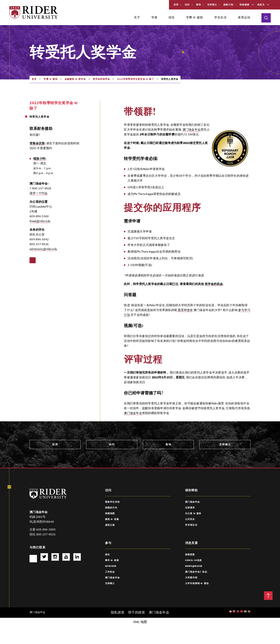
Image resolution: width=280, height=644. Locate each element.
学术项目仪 (191, 525)
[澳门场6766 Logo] (48, 494)
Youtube (66, 557)
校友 (108, 555)
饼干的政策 (137, 613)
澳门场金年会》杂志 (196, 572)
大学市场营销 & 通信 (197, 584)
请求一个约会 (39, 193)
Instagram (55, 557)
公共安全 (190, 519)
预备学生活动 (113, 502)
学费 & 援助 (51, 79)
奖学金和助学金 (101, 79)
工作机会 (110, 572)
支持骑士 (212, 5)
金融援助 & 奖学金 (75, 79)
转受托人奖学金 (39, 117)
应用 (176, 5)
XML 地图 (140, 622)
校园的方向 (111, 508)
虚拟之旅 (110, 525)
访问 (187, 5)
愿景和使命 (185, 310)
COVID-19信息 (194, 560)
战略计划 (228, 5)
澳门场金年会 (192, 130)
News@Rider (194, 566)
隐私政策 (118, 613)
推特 (44, 557)
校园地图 (110, 514)
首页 (34, 79)
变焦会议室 (37, 144)
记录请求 (190, 508)
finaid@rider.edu (40, 221)
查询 (199, 5)
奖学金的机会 (214, 284)
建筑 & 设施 (112, 519)
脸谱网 (33, 260)
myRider (111, 566)
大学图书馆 (191, 578)
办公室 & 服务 (193, 514)
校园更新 (190, 555)
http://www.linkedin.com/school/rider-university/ (77, 557)
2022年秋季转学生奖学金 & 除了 (136, 79)
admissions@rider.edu (43, 249)
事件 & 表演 (112, 560)
